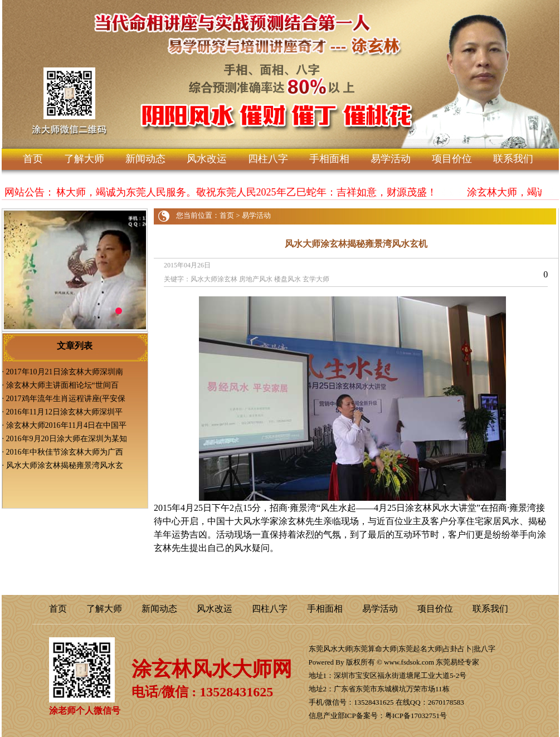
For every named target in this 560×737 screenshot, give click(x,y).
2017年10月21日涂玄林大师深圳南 (65, 372)
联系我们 (513, 159)
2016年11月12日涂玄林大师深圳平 (64, 412)
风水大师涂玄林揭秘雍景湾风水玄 (65, 465)
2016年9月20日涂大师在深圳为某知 (67, 439)
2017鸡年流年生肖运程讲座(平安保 (66, 399)
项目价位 (452, 159)
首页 (33, 159)
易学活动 (391, 159)
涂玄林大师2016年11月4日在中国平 (66, 425)
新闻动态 (145, 159)
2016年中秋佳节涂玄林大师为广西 (65, 452)
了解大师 (84, 159)
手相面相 (329, 159)
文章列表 (75, 346)
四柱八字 (268, 159)
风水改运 (207, 159)
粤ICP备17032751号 (416, 716)
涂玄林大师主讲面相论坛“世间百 (62, 385)
